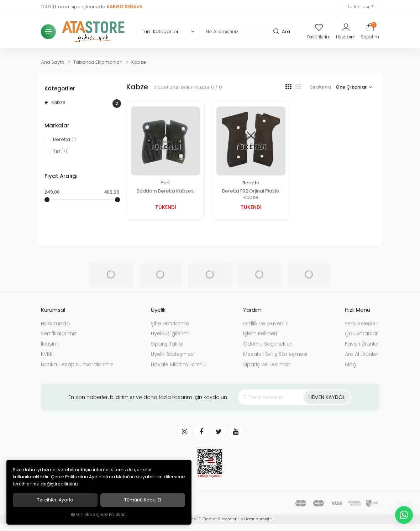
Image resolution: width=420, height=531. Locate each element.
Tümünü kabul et (143, 500)
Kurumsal (53, 310)
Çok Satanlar (361, 333)
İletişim (50, 344)
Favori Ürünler (362, 344)
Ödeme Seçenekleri (268, 344)
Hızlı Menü (358, 310)
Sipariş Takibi (167, 344)
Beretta (251, 183)
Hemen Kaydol (327, 397)
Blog (351, 364)
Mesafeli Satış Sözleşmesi (275, 354)
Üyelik (158, 310)
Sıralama (321, 87)
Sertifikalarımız (59, 333)
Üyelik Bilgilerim (170, 333)
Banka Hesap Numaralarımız (77, 364)
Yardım (252, 310)
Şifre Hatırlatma (170, 324)
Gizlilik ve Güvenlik (266, 324)
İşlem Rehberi (260, 333)
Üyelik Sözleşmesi (173, 354)
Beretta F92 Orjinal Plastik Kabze (251, 194)
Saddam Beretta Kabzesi (166, 191)
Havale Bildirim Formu (178, 364)
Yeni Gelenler (361, 324)
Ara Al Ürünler (361, 354)
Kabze (82, 103)
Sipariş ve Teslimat (267, 364)
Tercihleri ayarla (55, 500)
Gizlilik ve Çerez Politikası (99, 515)
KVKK (47, 354)
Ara (282, 31)
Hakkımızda (55, 324)
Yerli (166, 183)
